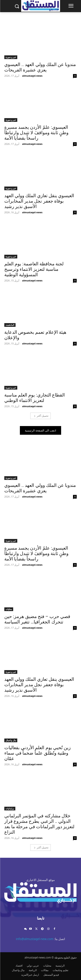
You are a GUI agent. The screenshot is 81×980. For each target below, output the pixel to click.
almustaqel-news (32, 76)
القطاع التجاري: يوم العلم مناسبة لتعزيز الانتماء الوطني (35, 398)
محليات (9, 609)
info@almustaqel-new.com (35, 939)
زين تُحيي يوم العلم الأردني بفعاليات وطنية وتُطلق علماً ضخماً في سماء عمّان (37, 753)
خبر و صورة (11, 57)
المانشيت (10, 325)
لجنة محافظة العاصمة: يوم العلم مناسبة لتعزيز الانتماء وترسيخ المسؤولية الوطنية (34, 269)
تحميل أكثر (41, 416)
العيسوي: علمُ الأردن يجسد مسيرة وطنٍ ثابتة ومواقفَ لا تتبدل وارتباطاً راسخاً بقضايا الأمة (36, 133)
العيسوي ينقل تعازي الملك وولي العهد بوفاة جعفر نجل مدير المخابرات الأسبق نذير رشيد (39, 201)
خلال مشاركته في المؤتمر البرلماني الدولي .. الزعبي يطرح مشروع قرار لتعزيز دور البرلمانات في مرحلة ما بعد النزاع (39, 824)
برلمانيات (10, 808)
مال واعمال (11, 740)
